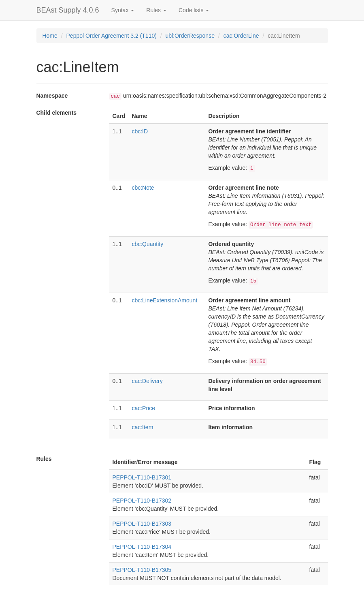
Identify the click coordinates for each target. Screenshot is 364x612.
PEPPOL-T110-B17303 (142, 524)
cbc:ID (140, 131)
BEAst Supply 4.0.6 (68, 10)
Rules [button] (156, 10)
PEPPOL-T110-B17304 (142, 547)
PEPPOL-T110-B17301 (142, 477)
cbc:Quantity (147, 244)
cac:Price (143, 408)
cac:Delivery (147, 381)
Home (50, 36)
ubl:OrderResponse (190, 36)
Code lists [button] (194, 10)
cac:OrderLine (241, 36)
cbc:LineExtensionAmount (164, 300)
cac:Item (142, 427)
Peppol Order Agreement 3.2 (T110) (112, 36)
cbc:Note (143, 188)
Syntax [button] (123, 10)
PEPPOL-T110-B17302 (142, 501)
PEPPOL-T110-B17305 (142, 570)
